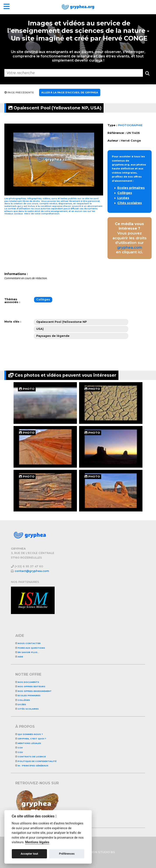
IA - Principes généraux (32, 766)
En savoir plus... (27, 652)
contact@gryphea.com (32, 571)
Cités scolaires (130, 203)
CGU (19, 752)
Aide (19, 657)
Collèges (125, 193)
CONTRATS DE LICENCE (30, 757)
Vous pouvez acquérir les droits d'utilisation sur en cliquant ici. (130, 238)
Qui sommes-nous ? (29, 734)
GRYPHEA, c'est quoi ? (31, 739)
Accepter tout (29, 854)
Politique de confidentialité (36, 761)
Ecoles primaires (131, 188)
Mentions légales (28, 743)
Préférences (67, 854)
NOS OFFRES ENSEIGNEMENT (33, 691)
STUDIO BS (107, 852)
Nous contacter (28, 643)
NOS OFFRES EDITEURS (30, 686)
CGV (19, 748)
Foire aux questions (30, 648)
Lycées (123, 198)
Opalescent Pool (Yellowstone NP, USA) (55, 108)
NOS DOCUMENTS (27, 682)
